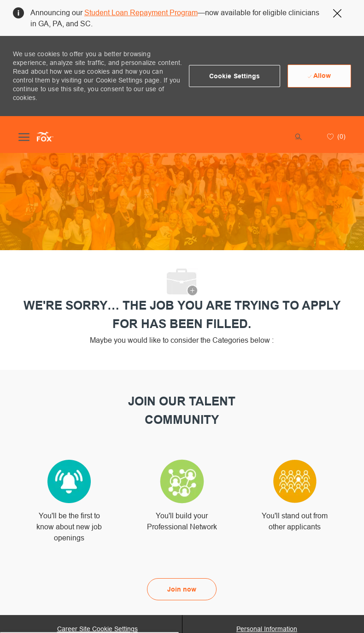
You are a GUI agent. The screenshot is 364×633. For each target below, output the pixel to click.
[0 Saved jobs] (335, 136)
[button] (235, 76)
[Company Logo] (45, 136)
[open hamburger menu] (24, 136)
